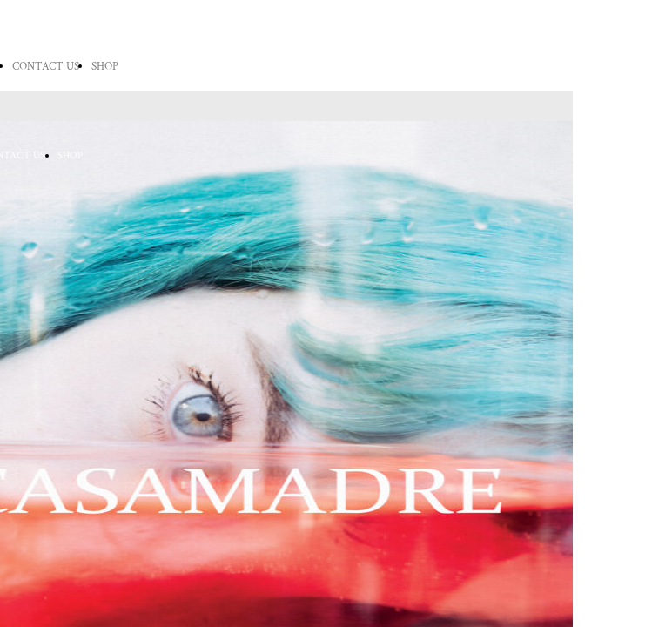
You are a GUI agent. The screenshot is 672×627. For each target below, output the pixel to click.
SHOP (105, 67)
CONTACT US (46, 67)
